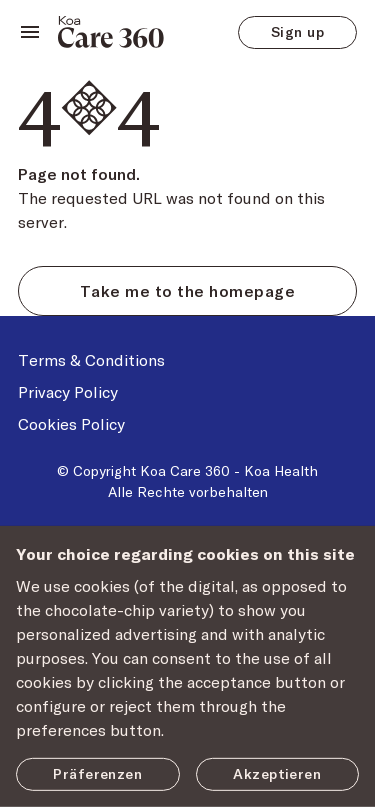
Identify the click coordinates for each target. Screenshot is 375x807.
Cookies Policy (71, 423)
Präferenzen (97, 773)
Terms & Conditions (91, 359)
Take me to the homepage (187, 290)
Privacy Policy (68, 391)
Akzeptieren (277, 773)
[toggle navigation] (30, 32)
